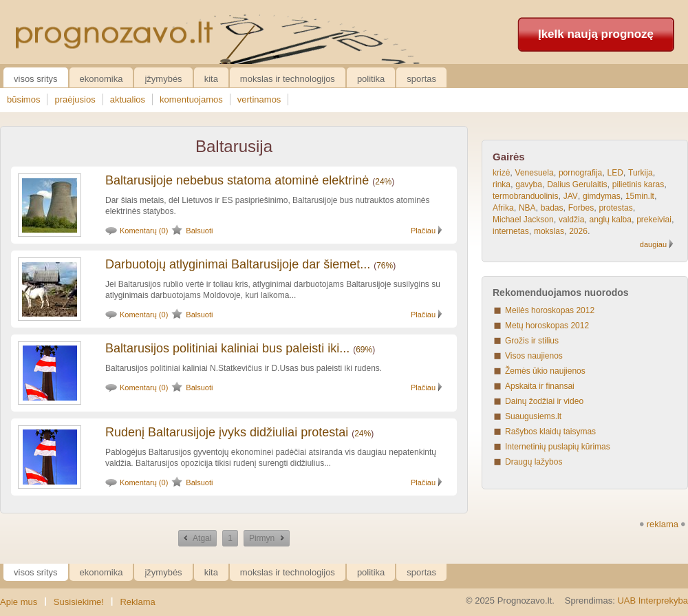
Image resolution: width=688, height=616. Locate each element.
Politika (371, 79)
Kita (211, 79)
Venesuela (535, 173)
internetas (511, 231)
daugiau (653, 244)
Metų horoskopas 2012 (547, 326)
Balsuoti (199, 231)
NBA (527, 208)
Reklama (137, 602)
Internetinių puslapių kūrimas (558, 447)
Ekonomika (101, 79)
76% (385, 266)
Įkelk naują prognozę (596, 34)
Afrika (503, 208)
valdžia (571, 220)
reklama (663, 524)
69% (364, 350)
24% (383, 182)
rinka (502, 184)
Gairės (509, 157)
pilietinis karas (638, 184)
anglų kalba (611, 220)
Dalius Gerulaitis (577, 184)
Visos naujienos (534, 356)
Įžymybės (163, 79)
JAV (571, 196)
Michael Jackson (523, 220)
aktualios (128, 99)
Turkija (641, 173)
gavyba (529, 184)
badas (552, 208)
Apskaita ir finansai (540, 386)
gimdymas (602, 196)
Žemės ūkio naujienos (545, 371)
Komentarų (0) (144, 231)
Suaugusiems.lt (533, 416)
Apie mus (19, 602)
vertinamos (259, 99)
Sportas (421, 79)
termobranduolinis (525, 196)
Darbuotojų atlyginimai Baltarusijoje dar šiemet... (238, 264)
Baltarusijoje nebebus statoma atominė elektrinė (237, 180)
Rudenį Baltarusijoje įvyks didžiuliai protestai (227, 432)
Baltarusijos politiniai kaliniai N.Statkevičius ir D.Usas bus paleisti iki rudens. (244, 368)
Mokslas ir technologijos (288, 79)
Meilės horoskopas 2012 (550, 310)
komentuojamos (191, 99)
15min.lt (640, 196)
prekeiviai (654, 220)
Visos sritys (36, 79)
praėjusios (75, 99)
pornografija (580, 173)
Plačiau (423, 231)
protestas (615, 208)
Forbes (581, 208)
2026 (578, 231)
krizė (501, 173)
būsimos (23, 99)
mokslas (549, 231)
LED (615, 173)
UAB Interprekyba (653, 601)
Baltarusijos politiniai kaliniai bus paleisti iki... (227, 348)
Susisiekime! (79, 602)
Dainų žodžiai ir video (544, 401)
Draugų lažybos (534, 462)
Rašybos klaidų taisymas (550, 432)
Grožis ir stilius (532, 341)
